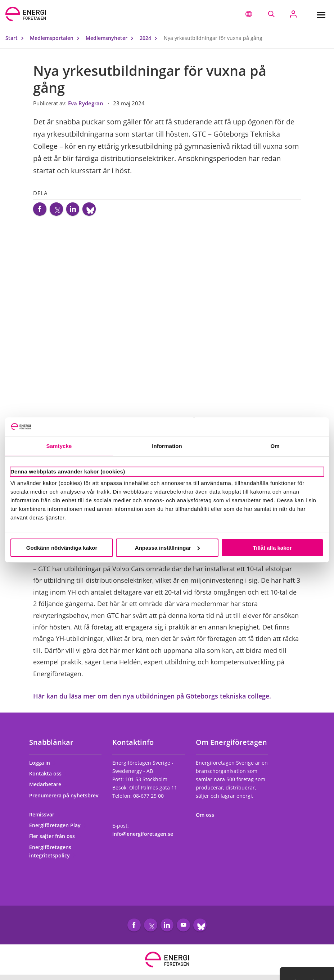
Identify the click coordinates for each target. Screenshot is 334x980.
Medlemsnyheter (111, 38)
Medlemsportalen (56, 38)
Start (16, 38)
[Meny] (321, 14)
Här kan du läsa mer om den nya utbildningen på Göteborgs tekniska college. (152, 699)
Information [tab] (167, 446)
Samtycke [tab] (59, 446)
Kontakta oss (49, 776)
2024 (150, 38)
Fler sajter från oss (55, 839)
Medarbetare (48, 787)
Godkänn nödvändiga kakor (62, 548)
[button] (249, 14)
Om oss (208, 818)
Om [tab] (275, 446)
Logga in (43, 765)
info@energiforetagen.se (143, 837)
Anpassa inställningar (167, 548)
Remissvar (45, 817)
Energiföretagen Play (58, 828)
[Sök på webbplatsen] (271, 14)
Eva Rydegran (86, 103)
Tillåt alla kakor (272, 548)
